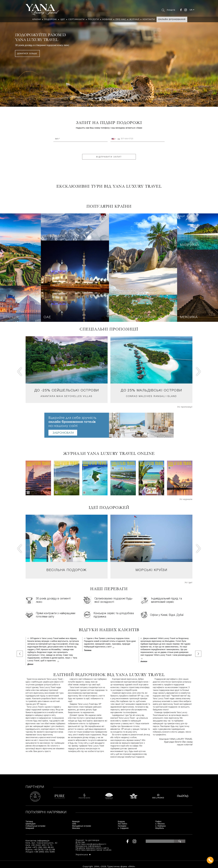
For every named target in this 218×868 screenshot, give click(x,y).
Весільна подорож (67, 570)
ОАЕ (47, 317)
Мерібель (160, 828)
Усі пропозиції (185, 407)
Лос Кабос (122, 824)
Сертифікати (76, 19)
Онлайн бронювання (172, 19)
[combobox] (115, 139)
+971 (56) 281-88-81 (43, 847)
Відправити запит (109, 157)
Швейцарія (54, 236)
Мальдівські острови (134, 317)
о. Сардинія (123, 828)
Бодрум (121, 821)
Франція (11, 317)
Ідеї (63, 19)
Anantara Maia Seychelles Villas (67, 396)
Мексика (189, 317)
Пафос (158, 821)
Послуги (93, 19)
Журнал (134, 19)
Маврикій (189, 245)
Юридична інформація (88, 846)
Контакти (149, 19)
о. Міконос (160, 824)
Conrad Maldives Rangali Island (151, 396)
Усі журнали (186, 499)
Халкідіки (122, 826)
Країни (37, 19)
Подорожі (51, 19)
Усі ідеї (189, 582)
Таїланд (11, 281)
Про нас (121, 19)
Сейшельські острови (135, 290)
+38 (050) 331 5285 (44, 852)
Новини (107, 19)
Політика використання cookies (94, 850)
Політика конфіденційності (91, 844)
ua (191, 10)
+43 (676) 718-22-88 (44, 850)
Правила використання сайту (92, 848)
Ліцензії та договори (87, 840)
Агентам (80, 842)
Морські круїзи (151, 570)
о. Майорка (160, 826)
